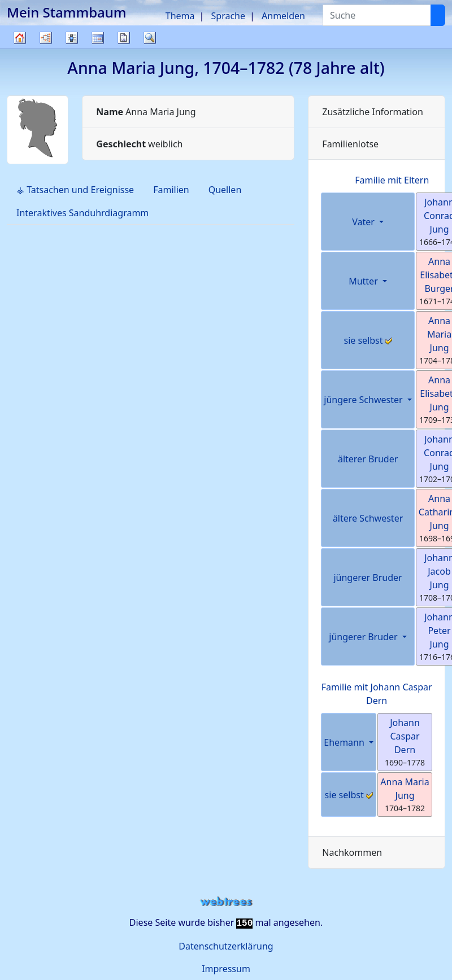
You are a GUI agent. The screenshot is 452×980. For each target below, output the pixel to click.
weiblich (139, 144)
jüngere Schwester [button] (364, 400)
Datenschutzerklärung (226, 946)
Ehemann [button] (345, 742)
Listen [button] (72, 38)
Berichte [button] (124, 38)
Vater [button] (364, 222)
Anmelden (283, 16)
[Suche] (438, 15)
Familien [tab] (171, 190)
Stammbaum (20, 48)
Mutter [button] (364, 281)
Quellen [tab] (225, 190)
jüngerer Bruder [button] (364, 637)
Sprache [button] (228, 16)
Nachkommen (352, 852)
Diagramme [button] (46, 38)
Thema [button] (180, 16)
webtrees (226, 902)
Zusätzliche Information (373, 112)
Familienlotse (350, 144)
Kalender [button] (98, 38)
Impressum (226, 969)
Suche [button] (150, 38)
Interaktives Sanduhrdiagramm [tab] (82, 213)
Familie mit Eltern (392, 180)
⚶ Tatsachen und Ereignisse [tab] (75, 190)
